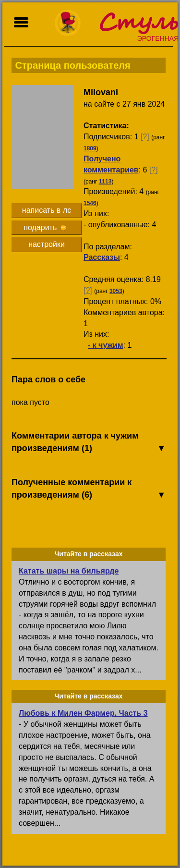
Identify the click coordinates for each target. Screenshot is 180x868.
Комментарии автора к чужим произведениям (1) (89, 443)
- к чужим (106, 345)
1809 (90, 148)
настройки (47, 244)
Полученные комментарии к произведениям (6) (89, 489)
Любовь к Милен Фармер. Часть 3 (83, 713)
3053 (116, 291)
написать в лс (47, 210)
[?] (145, 137)
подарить (45, 227)
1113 (105, 182)
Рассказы (102, 257)
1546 (90, 203)
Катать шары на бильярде (69, 571)
